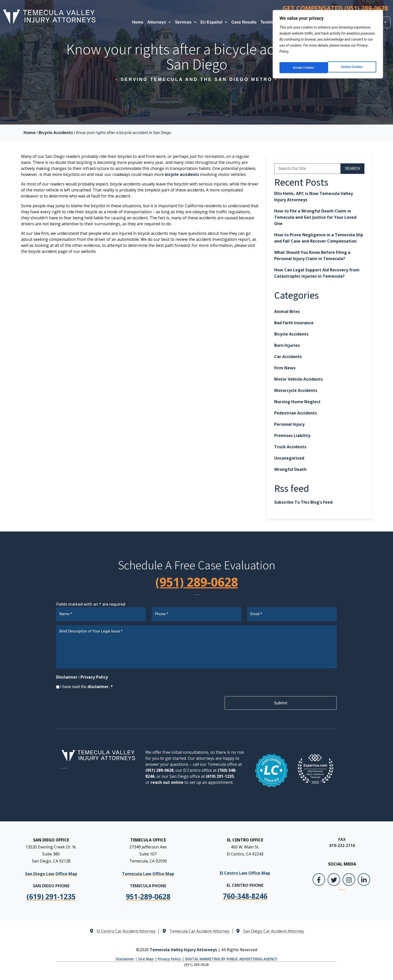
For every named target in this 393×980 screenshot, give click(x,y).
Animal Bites (287, 311)
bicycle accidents (182, 174)
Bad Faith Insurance (294, 323)
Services (186, 22)
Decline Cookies (303, 64)
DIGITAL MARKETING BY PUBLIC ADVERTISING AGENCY (231, 957)
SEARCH (353, 169)
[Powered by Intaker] (350, 969)
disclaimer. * (100, 685)
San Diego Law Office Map (51, 872)
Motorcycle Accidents (296, 390)
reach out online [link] (167, 781)
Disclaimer (67, 675)
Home (138, 22)
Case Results (244, 22)
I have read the (87, 685)
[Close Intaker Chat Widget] (376, 820)
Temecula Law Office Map (148, 872)
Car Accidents (288, 357)
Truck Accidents (290, 447)
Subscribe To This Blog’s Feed (303, 502)
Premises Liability (292, 435)
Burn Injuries (287, 345)
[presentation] (94, 702)
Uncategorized (289, 458)
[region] (328, 42)
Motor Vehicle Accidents (299, 379)
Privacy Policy (94, 675)
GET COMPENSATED (335, 8)
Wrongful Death (290, 469)
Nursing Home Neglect (297, 402)
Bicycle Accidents (56, 133)
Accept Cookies (353, 64)
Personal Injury (289, 424)
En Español (214, 22)
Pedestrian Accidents (296, 413)
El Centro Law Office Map (245, 871)
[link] (148, 895)
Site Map (146, 957)
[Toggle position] (366, 820)
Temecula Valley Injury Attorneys (183, 948)
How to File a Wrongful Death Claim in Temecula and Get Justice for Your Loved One (315, 217)
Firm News (285, 368)
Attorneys (159, 22)
